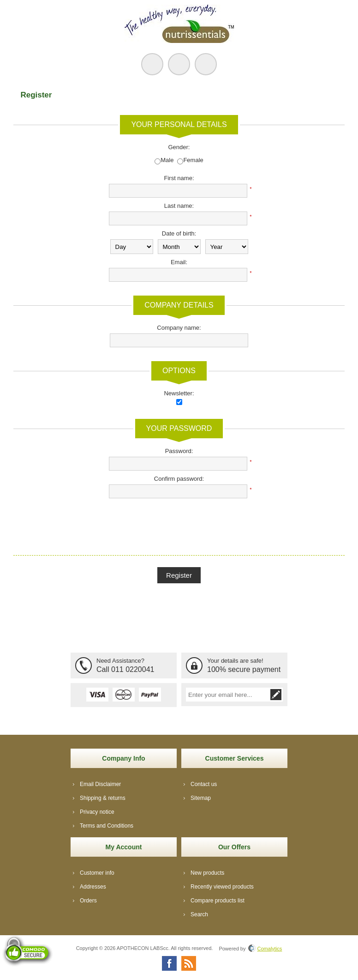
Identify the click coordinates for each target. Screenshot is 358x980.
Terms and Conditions (107, 826)
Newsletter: (179, 393)
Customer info (97, 873)
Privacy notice (97, 812)
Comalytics (265, 949)
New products (207, 873)
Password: (179, 451)
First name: (179, 178)
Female (193, 160)
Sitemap (201, 798)
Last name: (179, 206)
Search (199, 914)
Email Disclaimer (100, 784)
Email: (179, 262)
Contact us (204, 784)
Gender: (179, 147)
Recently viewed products (222, 887)
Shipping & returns (103, 798)
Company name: (179, 328)
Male (167, 160)
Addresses (93, 887)
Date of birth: (179, 233)
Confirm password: (179, 479)
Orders (88, 901)
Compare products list (218, 901)
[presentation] (179, 521)
